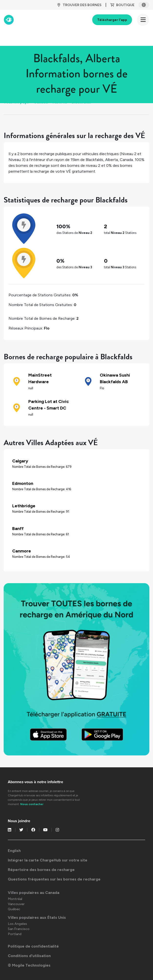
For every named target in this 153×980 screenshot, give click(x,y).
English (14, 851)
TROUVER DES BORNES (79, 5)
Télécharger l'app (112, 20)
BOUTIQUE (122, 5)
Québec (14, 909)
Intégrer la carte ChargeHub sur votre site (48, 860)
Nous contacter (32, 804)
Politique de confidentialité (33, 946)
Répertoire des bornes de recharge (41, 870)
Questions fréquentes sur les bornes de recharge (54, 879)
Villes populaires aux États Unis (37, 917)
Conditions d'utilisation (29, 956)
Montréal (15, 899)
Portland (15, 934)
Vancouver (16, 904)
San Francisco (19, 929)
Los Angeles (17, 924)
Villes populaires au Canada (34, 893)
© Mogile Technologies (29, 965)
